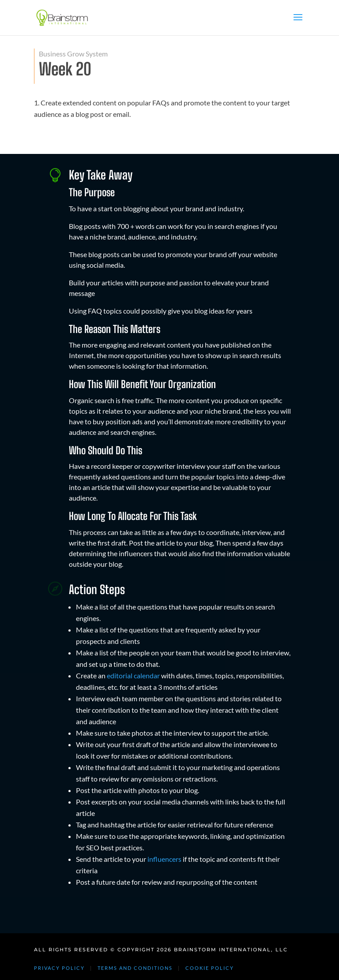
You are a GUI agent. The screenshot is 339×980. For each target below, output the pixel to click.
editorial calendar (133, 675)
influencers (164, 859)
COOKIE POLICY (210, 968)
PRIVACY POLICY (59, 968)
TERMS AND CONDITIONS (135, 968)
